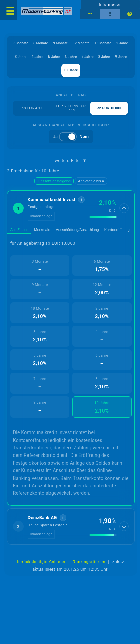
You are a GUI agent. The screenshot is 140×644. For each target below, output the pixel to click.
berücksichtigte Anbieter (42, 562)
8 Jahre (104, 57)
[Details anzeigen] (124, 208)
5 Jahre (54, 57)
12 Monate (81, 43)
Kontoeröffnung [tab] (117, 230)
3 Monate (21, 43)
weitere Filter (71, 161)
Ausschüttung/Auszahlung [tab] (77, 230)
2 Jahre (122, 43)
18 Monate (103, 43)
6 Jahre (71, 57)
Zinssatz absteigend (54, 181)
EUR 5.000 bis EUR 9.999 (71, 108)
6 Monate (41, 43)
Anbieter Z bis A (91, 181)
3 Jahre (21, 57)
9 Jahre (121, 57)
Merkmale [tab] (42, 230)
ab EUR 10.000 (109, 108)
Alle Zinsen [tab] (19, 230)
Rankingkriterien (89, 562)
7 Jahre (88, 57)
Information (110, 4)
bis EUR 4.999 (33, 108)
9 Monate (60, 43)
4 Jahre (37, 57)
